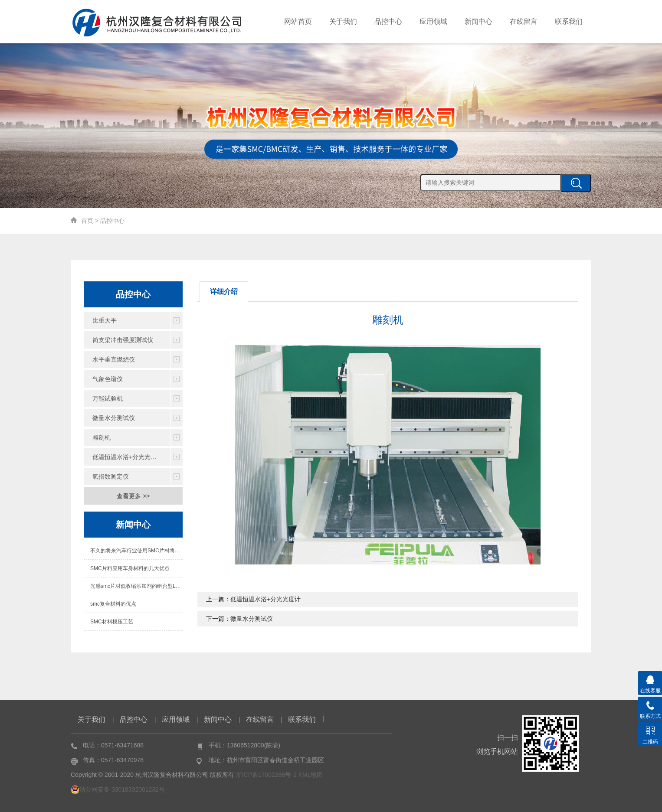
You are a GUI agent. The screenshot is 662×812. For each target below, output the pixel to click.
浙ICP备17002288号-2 (266, 775)
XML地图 (311, 775)
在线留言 (524, 21)
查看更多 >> (133, 496)
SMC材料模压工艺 (112, 622)
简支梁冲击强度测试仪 (123, 340)
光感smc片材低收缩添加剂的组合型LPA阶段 (136, 586)
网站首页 (298, 21)
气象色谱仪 (108, 379)
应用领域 (433, 21)
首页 (87, 221)
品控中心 (388, 21)
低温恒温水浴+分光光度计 (128, 457)
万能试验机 (108, 398)
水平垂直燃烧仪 (114, 359)
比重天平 (105, 320)
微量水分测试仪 (114, 418)
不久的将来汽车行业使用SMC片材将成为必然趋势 (136, 551)
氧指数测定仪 (111, 476)
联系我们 (569, 21)
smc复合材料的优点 (113, 604)
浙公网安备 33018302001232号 (118, 789)
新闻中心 (478, 21)
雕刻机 (102, 437)
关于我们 (343, 21)
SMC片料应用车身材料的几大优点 (130, 568)
